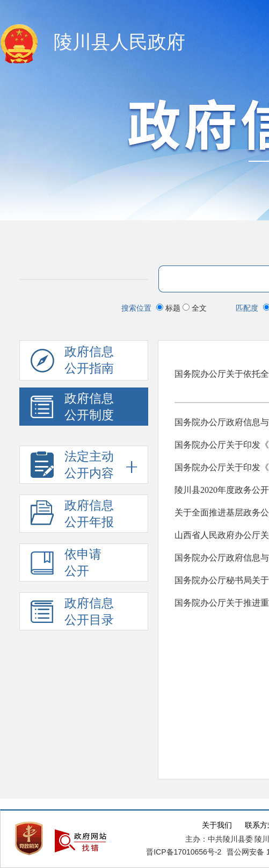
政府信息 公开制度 (72, 409)
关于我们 (217, 825)
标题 (169, 308)
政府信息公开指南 (72, 363)
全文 (195, 308)
